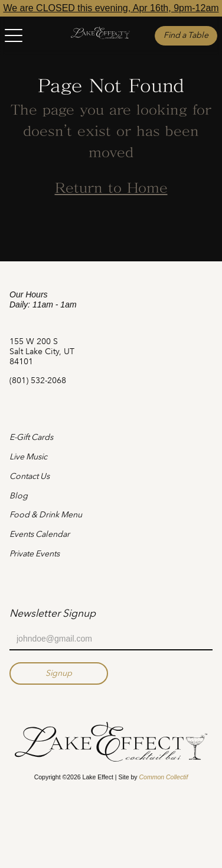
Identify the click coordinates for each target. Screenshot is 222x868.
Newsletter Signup (53, 613)
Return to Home (111, 189)
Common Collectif (163, 777)
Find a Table (186, 35)
